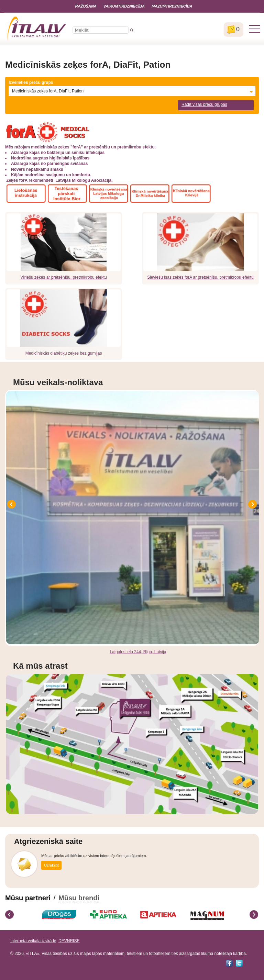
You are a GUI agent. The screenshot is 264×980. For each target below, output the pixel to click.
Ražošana (86, 6)
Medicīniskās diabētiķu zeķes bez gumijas (64, 353)
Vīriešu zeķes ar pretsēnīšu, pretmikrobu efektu (63, 277)
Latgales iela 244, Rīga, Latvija (138, 652)
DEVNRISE (69, 941)
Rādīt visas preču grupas (204, 104)
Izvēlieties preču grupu (31, 82)
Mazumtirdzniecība (172, 6)
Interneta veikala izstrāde (33, 941)
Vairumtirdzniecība (124, 6)
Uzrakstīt (51, 865)
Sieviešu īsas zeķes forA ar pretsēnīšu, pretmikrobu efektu (200, 277)
